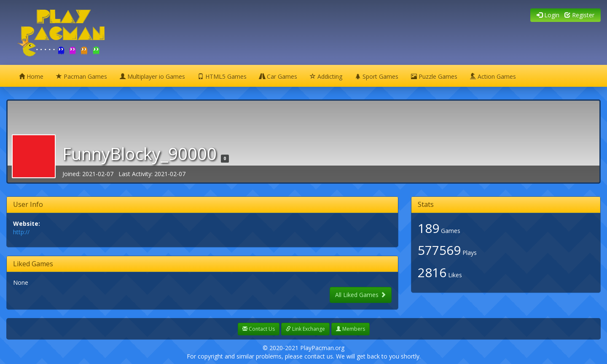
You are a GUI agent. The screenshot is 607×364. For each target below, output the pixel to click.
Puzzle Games (434, 76)
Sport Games (377, 76)
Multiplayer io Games (152, 76)
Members (351, 329)
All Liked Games (361, 295)
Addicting (326, 76)
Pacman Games (82, 76)
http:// (21, 232)
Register (579, 15)
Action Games (493, 76)
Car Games (278, 76)
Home (31, 76)
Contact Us (259, 329)
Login (548, 15)
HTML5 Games (222, 76)
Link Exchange (305, 329)
